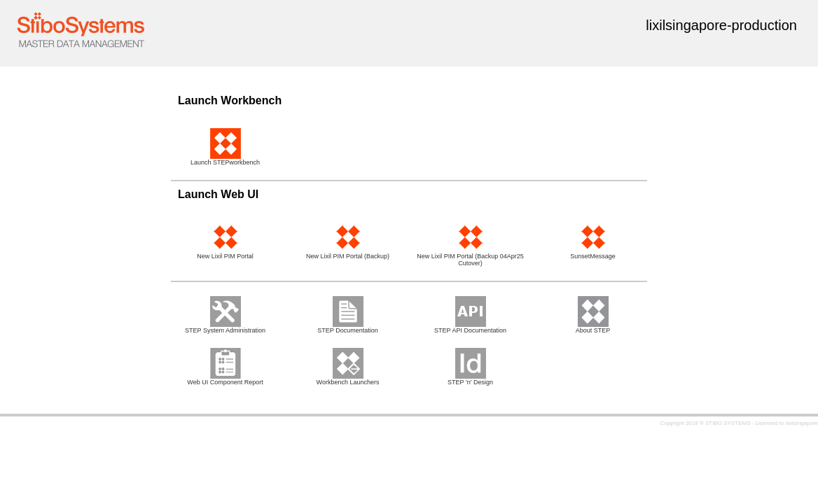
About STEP (593, 328)
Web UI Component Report (225, 379)
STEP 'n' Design (470, 379)
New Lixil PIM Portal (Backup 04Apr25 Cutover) (470, 257)
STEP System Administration (225, 328)
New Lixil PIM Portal (225, 253)
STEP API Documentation (470, 328)
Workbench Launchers (348, 379)
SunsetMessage (593, 253)
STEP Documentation (347, 328)
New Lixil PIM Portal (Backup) (348, 253)
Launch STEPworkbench (225, 160)
